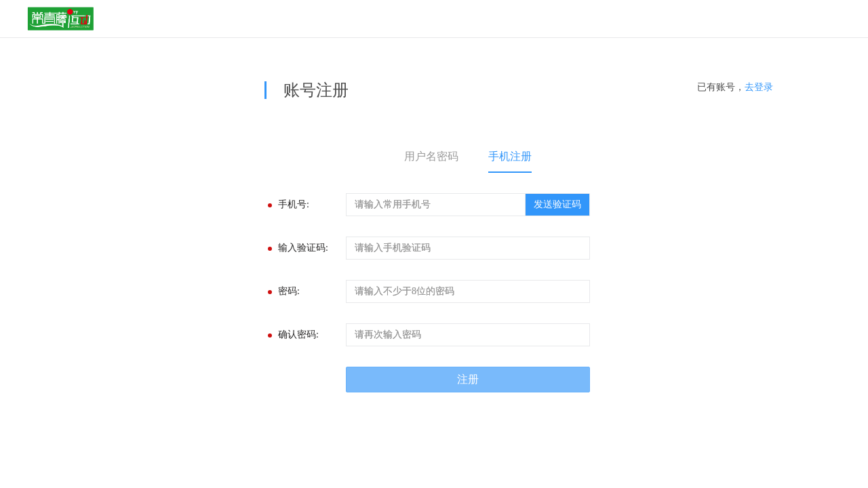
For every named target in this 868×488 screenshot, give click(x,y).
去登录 (759, 87)
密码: (289, 291)
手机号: (294, 204)
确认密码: (298, 334)
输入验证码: (303, 248)
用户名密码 (431, 156)
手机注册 (510, 156)
